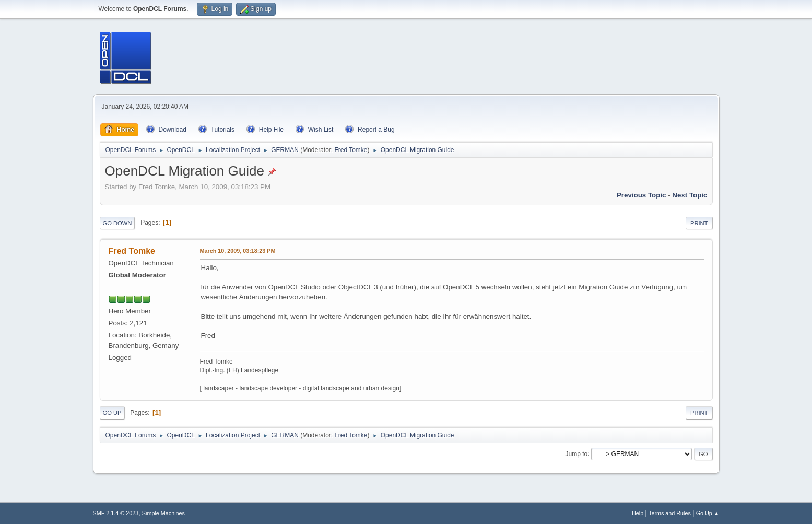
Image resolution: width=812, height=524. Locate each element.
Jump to (577, 453)
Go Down (117, 223)
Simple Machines (163, 513)
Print (699, 223)
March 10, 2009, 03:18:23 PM (238, 251)
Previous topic (642, 195)
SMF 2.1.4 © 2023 (116, 513)
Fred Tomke (351, 150)
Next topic (690, 195)
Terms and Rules (670, 513)
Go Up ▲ (708, 513)
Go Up (112, 413)
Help (638, 513)
